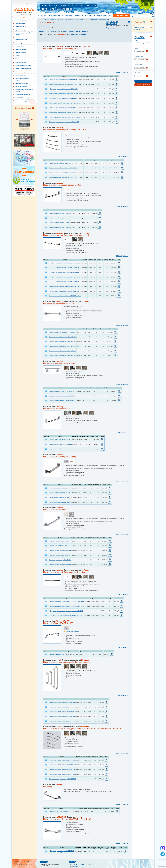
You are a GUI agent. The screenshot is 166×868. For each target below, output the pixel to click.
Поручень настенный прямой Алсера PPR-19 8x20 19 (65, 263)
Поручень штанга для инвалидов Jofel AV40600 (63, 774)
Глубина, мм (139, 73)
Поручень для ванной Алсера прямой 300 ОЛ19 (64, 89)
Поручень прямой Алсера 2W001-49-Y (60, 560)
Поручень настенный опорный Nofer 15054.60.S (63, 342)
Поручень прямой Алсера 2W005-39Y (60, 493)
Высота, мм (138, 65)
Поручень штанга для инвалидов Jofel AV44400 (63, 707)
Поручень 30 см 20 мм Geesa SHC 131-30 (61, 812)
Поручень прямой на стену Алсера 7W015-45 (62, 396)
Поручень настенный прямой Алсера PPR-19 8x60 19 (65, 282)
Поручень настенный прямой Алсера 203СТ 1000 (63, 168)
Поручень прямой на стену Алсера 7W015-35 (62, 391)
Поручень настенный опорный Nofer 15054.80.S (63, 351)
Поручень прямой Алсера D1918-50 (59, 218)
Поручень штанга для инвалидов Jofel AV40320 (63, 760)
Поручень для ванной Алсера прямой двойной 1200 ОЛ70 (66, 611)
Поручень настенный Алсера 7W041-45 (60, 444)
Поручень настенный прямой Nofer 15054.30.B (63, 332)
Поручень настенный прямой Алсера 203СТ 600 (63, 177)
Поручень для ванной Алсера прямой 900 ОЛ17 (64, 80)
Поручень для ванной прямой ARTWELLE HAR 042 (62, 852)
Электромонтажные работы (24, 136)
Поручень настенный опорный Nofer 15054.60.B (63, 346)
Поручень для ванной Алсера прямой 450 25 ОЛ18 (64, 84)
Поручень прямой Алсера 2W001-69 (60, 541)
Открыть (137, 29)
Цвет (136, 48)
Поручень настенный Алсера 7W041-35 (60, 440)
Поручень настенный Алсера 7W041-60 (60, 449)
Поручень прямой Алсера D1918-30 (59, 227)
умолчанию (62, 34)
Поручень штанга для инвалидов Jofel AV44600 (63, 716)
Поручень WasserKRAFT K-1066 (58, 654)
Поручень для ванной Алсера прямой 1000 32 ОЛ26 (64, 122)
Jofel (58, 31)
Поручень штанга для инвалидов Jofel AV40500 (63, 769)
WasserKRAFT (74, 31)
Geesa (52, 31)
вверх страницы (122, 72)
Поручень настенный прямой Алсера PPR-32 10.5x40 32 (65, 286)
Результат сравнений (113, 28)
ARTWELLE (43, 31)
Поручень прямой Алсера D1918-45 (59, 223)
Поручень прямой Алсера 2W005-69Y (60, 502)
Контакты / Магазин (104, 16)
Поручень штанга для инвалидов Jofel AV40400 (63, 765)
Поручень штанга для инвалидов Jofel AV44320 (63, 702)
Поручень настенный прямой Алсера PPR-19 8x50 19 (65, 277)
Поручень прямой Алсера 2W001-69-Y (60, 565)
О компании (55, 16)
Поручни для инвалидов (92, 19)
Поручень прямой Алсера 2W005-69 (60, 488)
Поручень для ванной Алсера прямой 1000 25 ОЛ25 (64, 117)
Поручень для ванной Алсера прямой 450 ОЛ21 (64, 98)
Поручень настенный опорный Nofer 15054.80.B (63, 356)
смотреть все (24, 129)
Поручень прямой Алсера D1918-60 (59, 213)
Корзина (138, 22)
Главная (44, 16)
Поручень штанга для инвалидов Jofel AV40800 (63, 779)
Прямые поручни (104, 19)
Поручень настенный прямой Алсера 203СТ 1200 (63, 163)
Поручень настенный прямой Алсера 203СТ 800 (63, 173)
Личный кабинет (122, 16)
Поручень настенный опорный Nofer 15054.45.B (63, 337)
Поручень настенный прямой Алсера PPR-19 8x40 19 (65, 272)
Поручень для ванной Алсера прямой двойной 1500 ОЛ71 (66, 616)
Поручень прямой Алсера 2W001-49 (60, 546)
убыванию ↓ (84, 34)
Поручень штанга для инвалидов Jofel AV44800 (63, 721)
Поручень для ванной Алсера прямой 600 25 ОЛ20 (64, 94)
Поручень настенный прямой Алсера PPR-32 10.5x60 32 (65, 296)
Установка (89, 16)
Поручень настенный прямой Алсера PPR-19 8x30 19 (65, 268)
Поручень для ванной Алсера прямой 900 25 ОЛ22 (64, 103)
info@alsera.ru (47, 9)
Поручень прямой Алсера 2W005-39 (60, 497)
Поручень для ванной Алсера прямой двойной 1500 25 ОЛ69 (66, 606)
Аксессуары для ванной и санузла (59, 19)
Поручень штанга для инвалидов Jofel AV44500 (63, 712)
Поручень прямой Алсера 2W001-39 (60, 555)
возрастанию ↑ (72, 34)
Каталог (46, 19)
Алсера (85, 31)
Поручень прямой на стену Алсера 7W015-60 (62, 401)
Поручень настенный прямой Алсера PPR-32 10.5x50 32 (65, 291)
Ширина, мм (139, 56)
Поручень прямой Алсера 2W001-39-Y (60, 551)
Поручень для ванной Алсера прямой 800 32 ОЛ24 (64, 112)
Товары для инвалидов (77, 19)
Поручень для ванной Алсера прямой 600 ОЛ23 (64, 108)
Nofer (65, 31)
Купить (117, 81)
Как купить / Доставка (72, 16)
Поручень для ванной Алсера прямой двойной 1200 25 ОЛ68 (66, 602)
